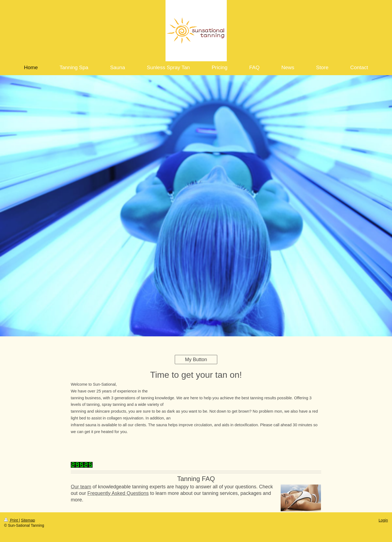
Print (12, 520)
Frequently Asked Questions (118, 493)
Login (383, 520)
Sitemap (28, 520)
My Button (196, 360)
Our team (81, 487)
